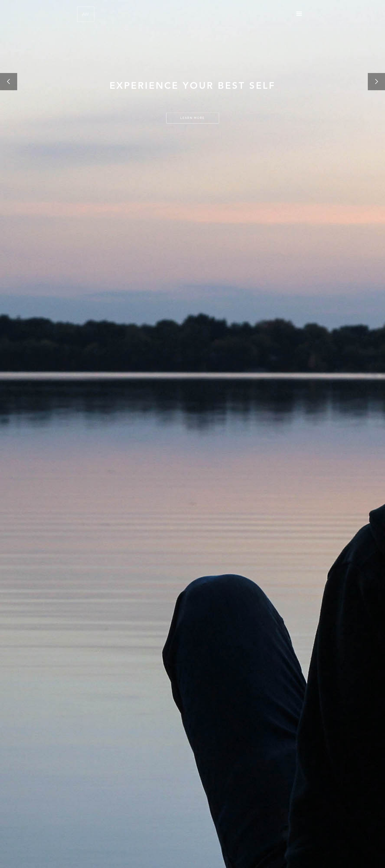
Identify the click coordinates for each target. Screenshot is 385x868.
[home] (86, 13)
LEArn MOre (192, 118)
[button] (299, 14)
